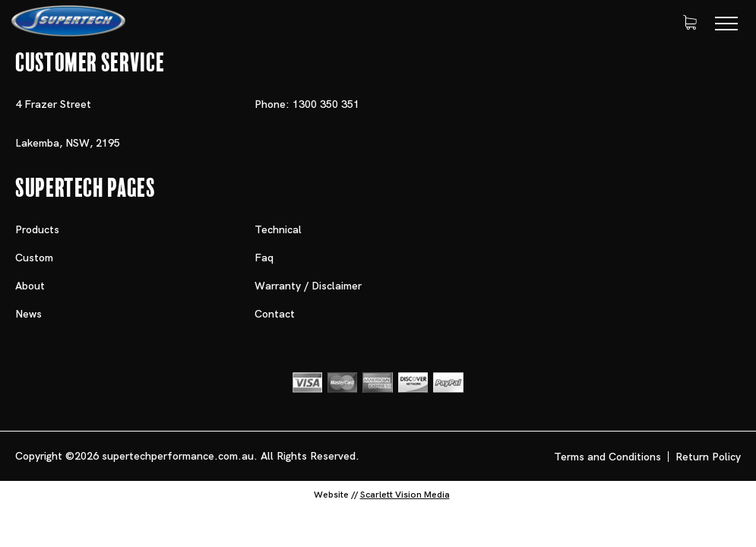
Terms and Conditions (607, 457)
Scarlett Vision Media (405, 495)
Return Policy (708, 457)
